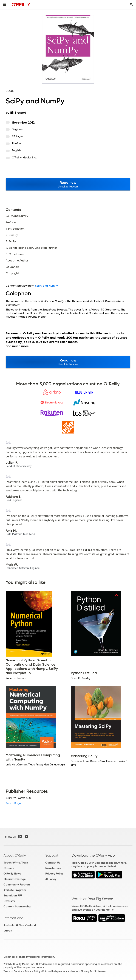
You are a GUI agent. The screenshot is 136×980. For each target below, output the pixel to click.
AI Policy (51, 879)
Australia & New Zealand (20, 925)
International (14, 918)
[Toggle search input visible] (131, 5)
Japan (8, 931)
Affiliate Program (15, 890)
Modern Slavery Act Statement (89, 971)
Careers (9, 868)
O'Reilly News (12, 874)
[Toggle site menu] (5, 5)
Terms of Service (13, 971)
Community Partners (17, 884)
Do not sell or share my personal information (29, 957)
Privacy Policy (54, 874)
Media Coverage (15, 879)
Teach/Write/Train (16, 863)
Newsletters (53, 868)
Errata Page (13, 803)
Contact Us (53, 863)
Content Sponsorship (17, 906)
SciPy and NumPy (46, 286)
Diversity (9, 901)
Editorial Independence (56, 971)
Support (52, 855)
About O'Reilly (15, 855)
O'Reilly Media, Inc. (24, 157)
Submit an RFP (13, 895)
